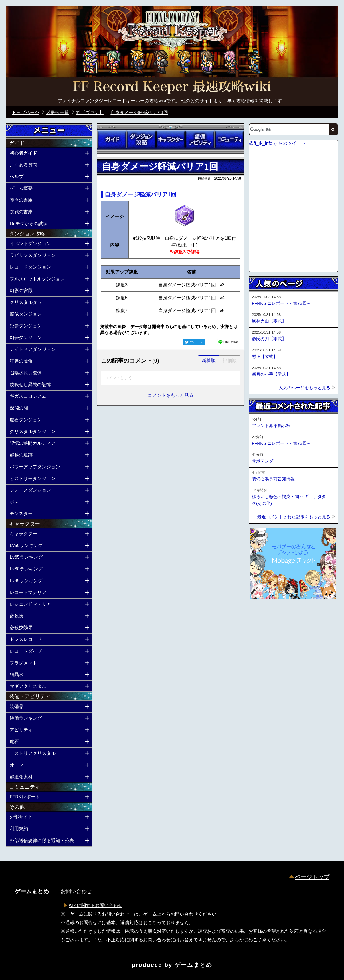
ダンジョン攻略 (141, 139)
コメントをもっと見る (171, 395)
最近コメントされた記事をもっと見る (294, 517)
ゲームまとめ (193, 965)
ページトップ (312, 877)
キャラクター (171, 139)
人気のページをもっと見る (305, 388)
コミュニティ (229, 139)
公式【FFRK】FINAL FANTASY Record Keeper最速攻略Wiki (172, 87)
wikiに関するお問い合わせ (96, 905)
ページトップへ (263, 615)
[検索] (288, 129)
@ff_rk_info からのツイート (277, 143)
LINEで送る (228, 342)
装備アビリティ (200, 139)
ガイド (112, 139)
